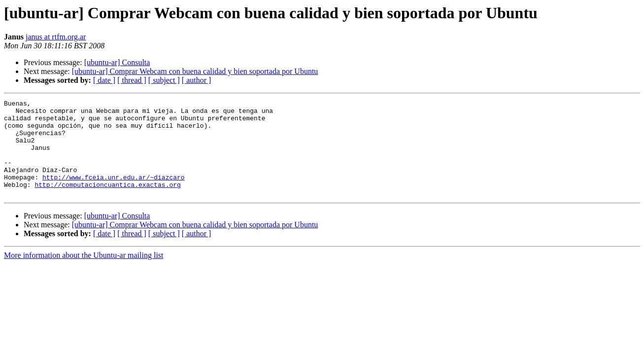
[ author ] (197, 80)
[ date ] (104, 80)
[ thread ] (132, 80)
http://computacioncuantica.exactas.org (107, 202)
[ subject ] (164, 80)
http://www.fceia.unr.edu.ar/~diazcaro (114, 193)
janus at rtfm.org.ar (56, 37)
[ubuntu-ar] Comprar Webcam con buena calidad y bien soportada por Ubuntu (195, 71)
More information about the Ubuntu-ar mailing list (84, 274)
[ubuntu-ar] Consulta (117, 62)
